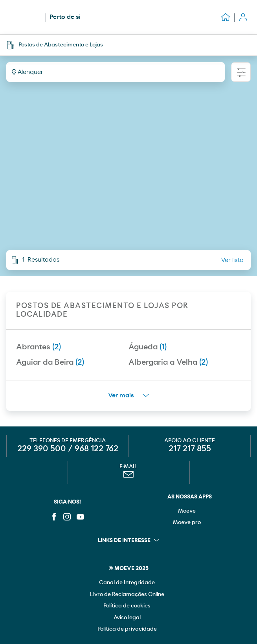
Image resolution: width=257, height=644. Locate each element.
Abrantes (39, 347)
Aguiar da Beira (50, 362)
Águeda (148, 347)
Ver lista (232, 260)
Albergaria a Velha (168, 362)
